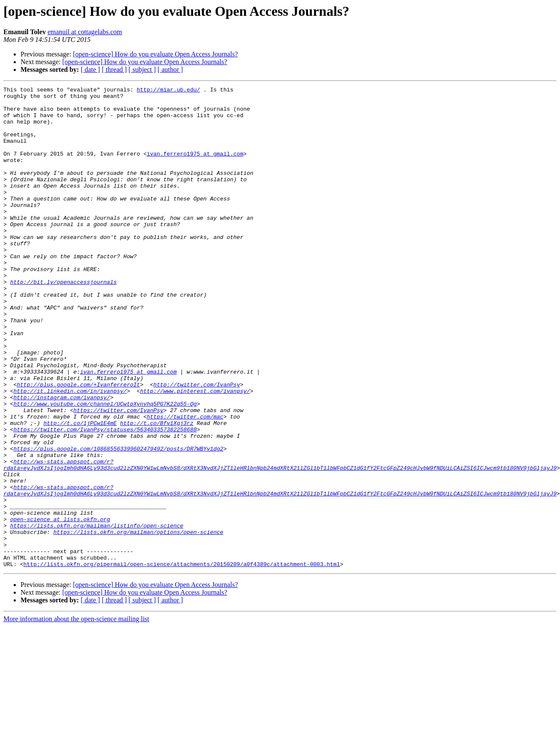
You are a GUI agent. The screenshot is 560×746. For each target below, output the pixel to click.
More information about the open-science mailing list (76, 715)
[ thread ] (114, 69)
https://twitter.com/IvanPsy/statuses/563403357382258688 (105, 498)
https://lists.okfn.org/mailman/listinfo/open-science (97, 614)
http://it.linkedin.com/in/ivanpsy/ (70, 452)
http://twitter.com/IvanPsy (197, 445)
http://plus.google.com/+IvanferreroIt (78, 445)
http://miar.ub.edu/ (168, 91)
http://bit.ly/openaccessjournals (64, 321)
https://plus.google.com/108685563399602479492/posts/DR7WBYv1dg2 (118, 522)
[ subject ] (142, 69)
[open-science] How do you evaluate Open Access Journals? (155, 54)
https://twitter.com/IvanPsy (119, 475)
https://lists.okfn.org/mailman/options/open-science (138, 622)
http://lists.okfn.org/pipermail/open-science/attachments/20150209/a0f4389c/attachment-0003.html (182, 660)
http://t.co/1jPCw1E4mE (80, 491)
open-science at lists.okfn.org (60, 606)
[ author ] (170, 69)
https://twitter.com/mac (185, 483)
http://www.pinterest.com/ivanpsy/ (195, 452)
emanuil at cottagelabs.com (85, 32)
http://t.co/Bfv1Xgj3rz (157, 491)
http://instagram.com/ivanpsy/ (62, 460)
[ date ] (90, 69)
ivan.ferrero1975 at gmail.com (195, 168)
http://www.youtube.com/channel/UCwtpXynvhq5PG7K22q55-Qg (105, 468)
